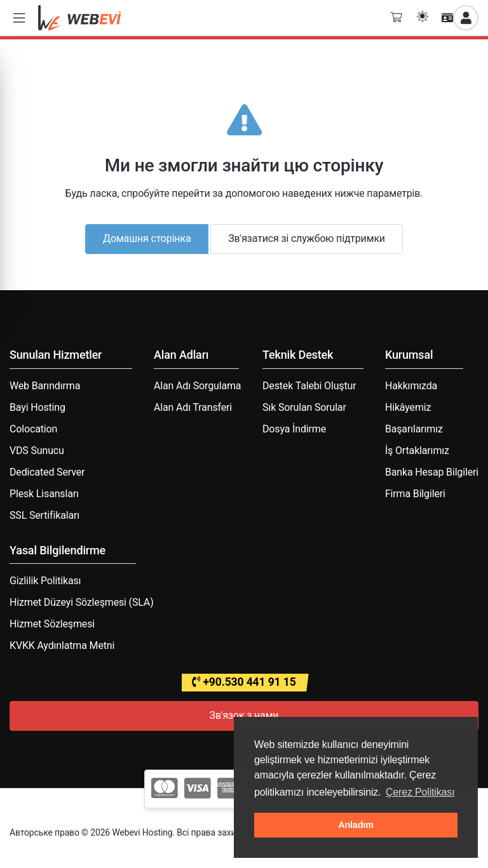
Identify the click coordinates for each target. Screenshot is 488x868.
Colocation (33, 429)
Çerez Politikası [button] (420, 792)
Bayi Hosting (37, 407)
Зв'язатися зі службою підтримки (307, 238)
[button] (19, 18)
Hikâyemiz (408, 407)
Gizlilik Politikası (45, 581)
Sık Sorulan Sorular (304, 407)
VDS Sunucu (37, 451)
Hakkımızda (411, 386)
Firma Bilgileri (415, 494)
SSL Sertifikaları (44, 515)
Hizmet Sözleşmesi (52, 624)
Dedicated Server (47, 472)
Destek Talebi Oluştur (309, 386)
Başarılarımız (414, 429)
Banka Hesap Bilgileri (432, 472)
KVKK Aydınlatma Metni (62, 645)
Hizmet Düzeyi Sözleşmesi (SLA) (82, 602)
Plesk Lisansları (44, 494)
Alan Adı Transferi (193, 407)
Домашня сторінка (147, 238)
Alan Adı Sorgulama (197, 386)
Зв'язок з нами (244, 715)
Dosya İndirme (294, 429)
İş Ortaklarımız (417, 451)
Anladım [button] (356, 825)
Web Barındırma (45, 386)
